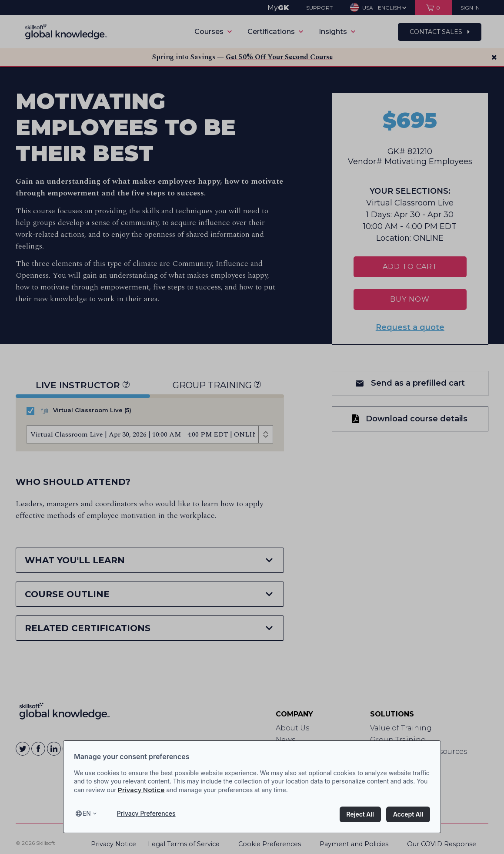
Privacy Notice (141, 790)
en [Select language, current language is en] (87, 813)
